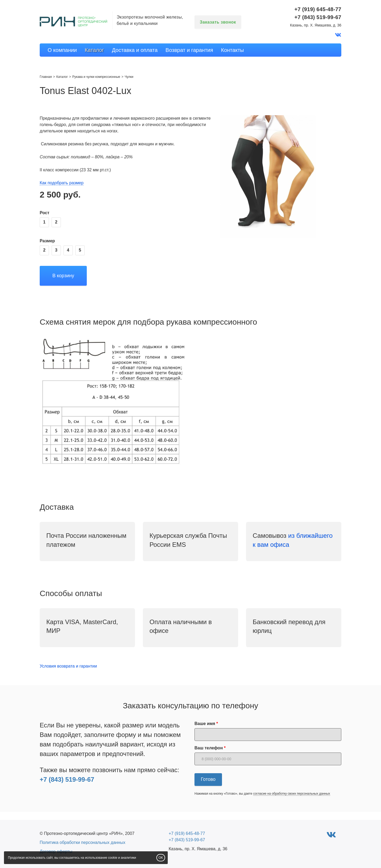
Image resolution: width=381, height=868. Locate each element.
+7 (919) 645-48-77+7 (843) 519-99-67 (318, 13)
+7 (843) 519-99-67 (67, 779)
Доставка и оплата (135, 50)
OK (161, 858)
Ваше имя (205, 724)
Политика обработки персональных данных (83, 842)
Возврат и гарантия (189, 50)
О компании (62, 50)
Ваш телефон (209, 748)
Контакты (232, 50)
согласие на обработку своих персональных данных (292, 794)
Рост (45, 213)
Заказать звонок (218, 22)
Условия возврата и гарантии (68, 666)
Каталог (94, 50)
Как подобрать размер (62, 183)
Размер (47, 241)
